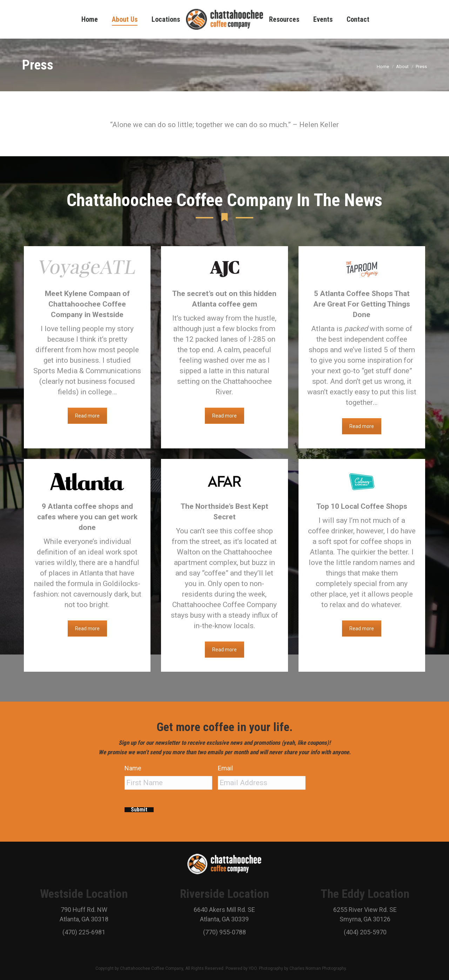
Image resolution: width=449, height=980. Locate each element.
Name (136, 768)
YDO (253, 968)
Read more (87, 416)
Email (228, 768)
